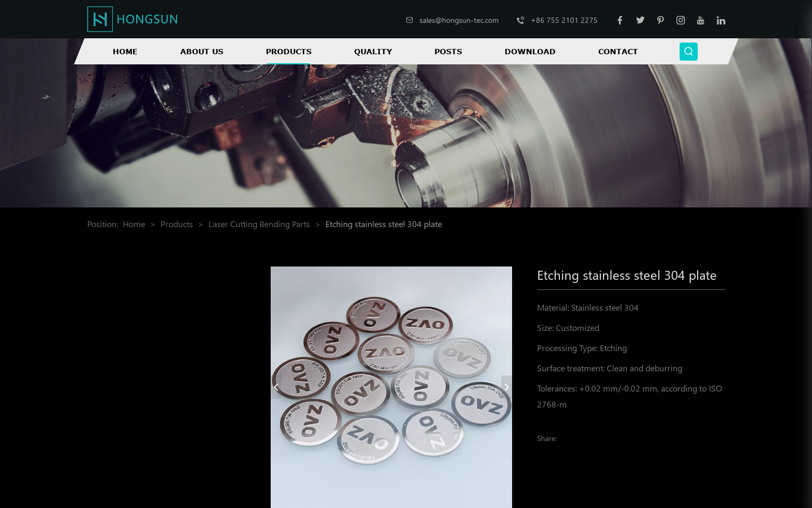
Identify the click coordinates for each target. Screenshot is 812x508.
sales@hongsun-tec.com (459, 20)
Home (125, 51)
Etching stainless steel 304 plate (384, 224)
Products (289, 51)
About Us (202, 51)
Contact (618, 51)
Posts (448, 51)
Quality (373, 51)
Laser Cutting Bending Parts (259, 224)
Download (530, 51)
